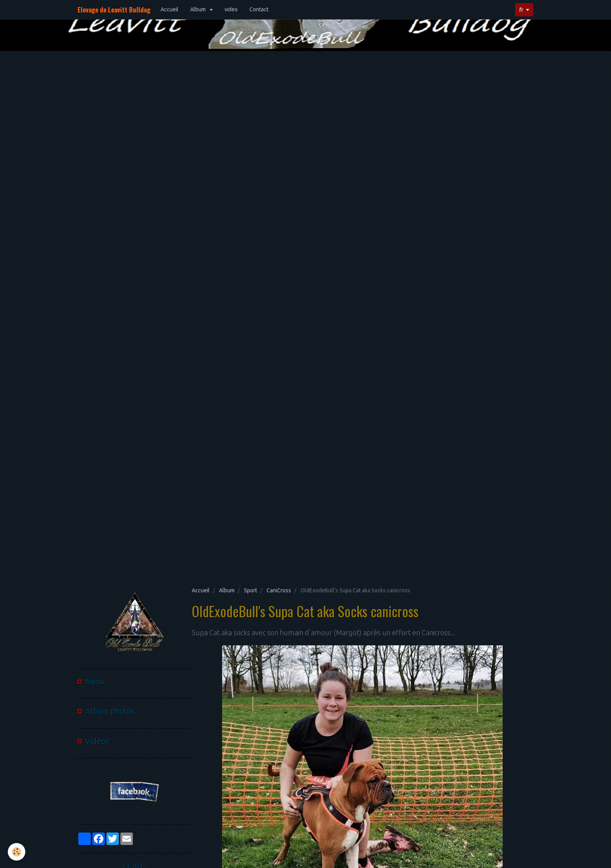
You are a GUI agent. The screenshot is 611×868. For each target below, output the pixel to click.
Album (199, 9)
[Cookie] (17, 852)
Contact (259, 9)
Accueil (170, 9)
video (231, 9)
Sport (251, 590)
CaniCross (279, 590)
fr (521, 10)
